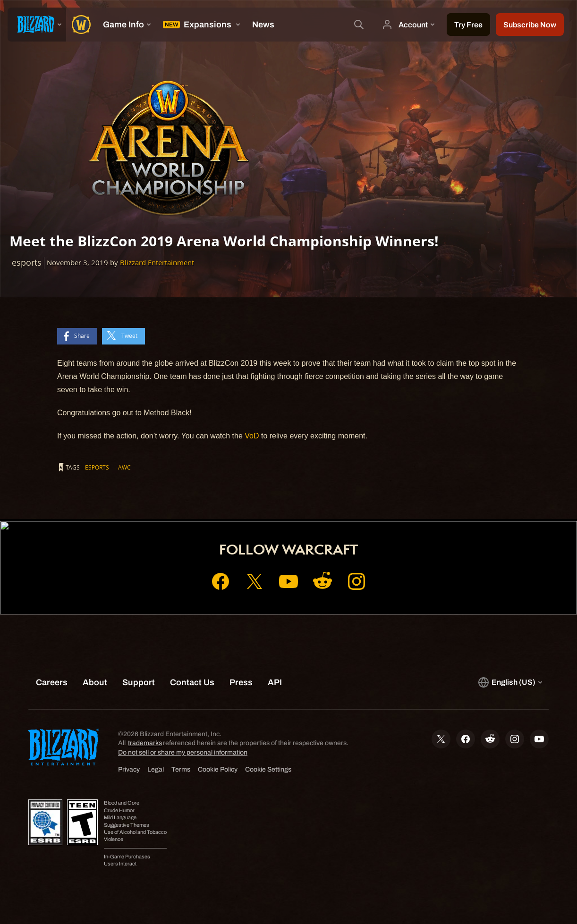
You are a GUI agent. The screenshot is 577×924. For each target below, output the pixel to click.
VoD (252, 436)
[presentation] (37, 25)
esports (97, 467)
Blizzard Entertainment (157, 263)
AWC (124, 467)
